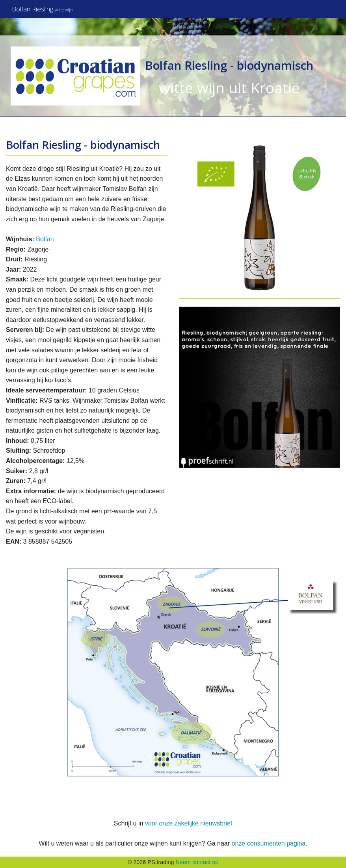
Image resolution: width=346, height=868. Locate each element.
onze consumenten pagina (268, 843)
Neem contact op (197, 862)
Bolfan (45, 239)
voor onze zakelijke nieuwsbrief (189, 823)
